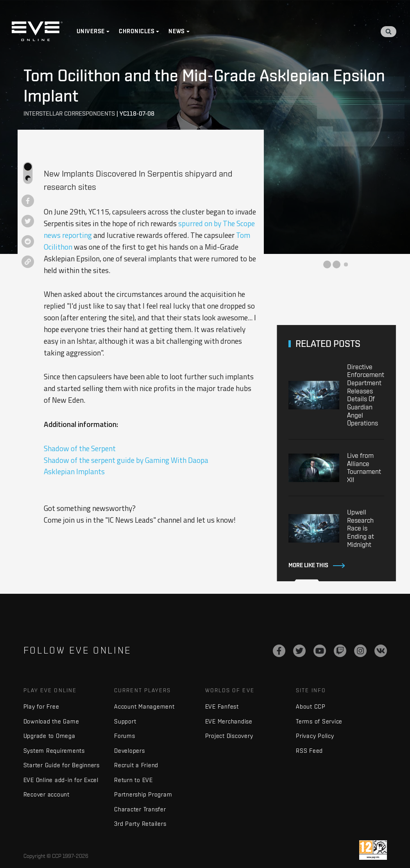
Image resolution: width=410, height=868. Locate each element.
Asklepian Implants (74, 471)
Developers (130, 751)
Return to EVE (133, 780)
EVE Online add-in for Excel (61, 780)
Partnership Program (143, 794)
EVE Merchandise (229, 721)
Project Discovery (229, 736)
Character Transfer (140, 809)
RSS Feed (309, 751)
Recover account (47, 794)
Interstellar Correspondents (69, 113)
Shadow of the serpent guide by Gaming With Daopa (126, 460)
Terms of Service (319, 721)
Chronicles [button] (137, 31)
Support (125, 721)
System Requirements (54, 751)
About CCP (311, 706)
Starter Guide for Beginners (62, 765)
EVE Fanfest (222, 706)
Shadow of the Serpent (80, 448)
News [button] (177, 31)
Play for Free (41, 706)
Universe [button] (91, 31)
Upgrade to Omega (49, 736)
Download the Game (51, 721)
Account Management (144, 706)
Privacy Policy (315, 736)
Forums (125, 736)
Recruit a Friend (136, 765)
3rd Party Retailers (140, 824)
